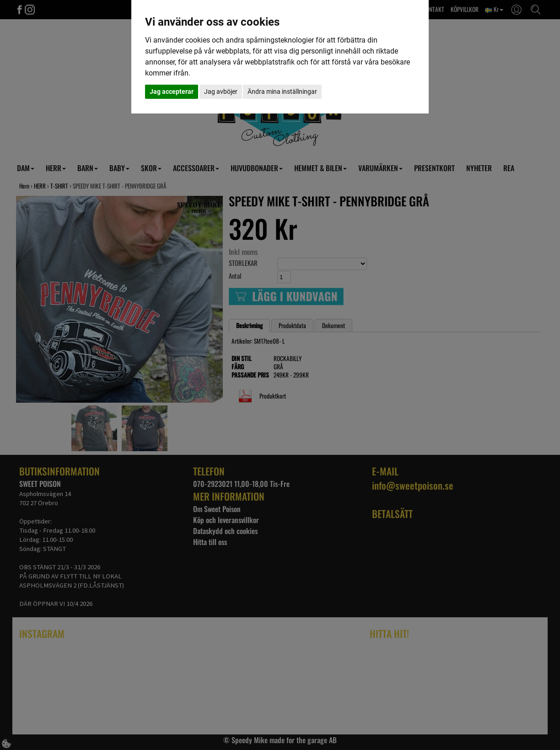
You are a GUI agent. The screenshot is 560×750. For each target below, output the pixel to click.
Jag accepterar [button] (172, 92)
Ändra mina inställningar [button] (282, 92)
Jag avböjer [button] (221, 92)
